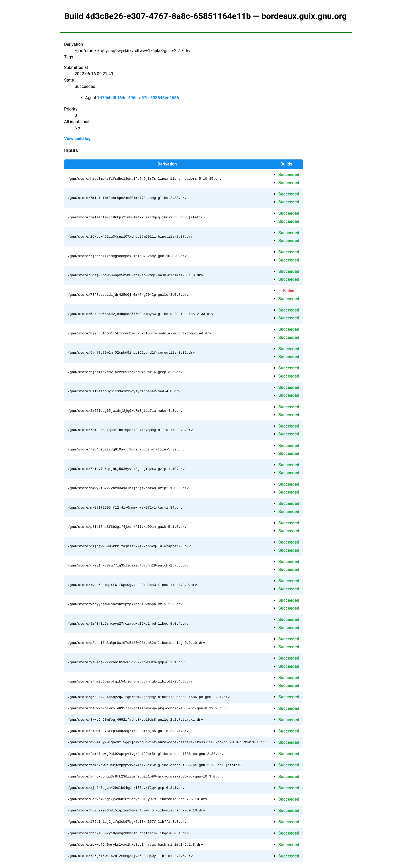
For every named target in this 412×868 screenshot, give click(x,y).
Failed (289, 291)
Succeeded (289, 175)
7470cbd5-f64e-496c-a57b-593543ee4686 (138, 98)
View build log (77, 139)
